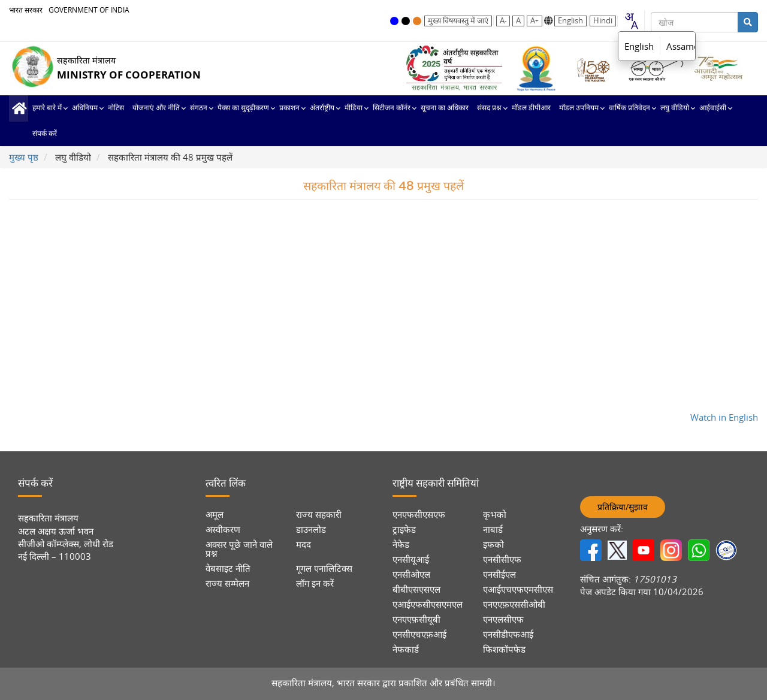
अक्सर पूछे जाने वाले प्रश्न (239, 549)
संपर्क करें (45, 134)
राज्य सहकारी (319, 515)
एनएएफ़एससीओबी (514, 604)
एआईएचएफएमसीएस (518, 589)
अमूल (215, 515)
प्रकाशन (289, 108)
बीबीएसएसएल (416, 589)
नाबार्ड (493, 529)
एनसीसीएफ (502, 559)
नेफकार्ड (406, 649)
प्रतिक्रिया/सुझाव (623, 507)
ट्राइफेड (404, 529)
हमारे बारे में (47, 108)
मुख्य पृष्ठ (19, 108)
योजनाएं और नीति (156, 108)
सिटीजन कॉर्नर (392, 108)
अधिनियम (85, 108)
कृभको (495, 515)
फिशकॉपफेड (504, 649)
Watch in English (724, 417)
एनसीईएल (499, 574)
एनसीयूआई (411, 559)
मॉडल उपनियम (579, 108)
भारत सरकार (26, 10)
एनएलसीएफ (503, 619)
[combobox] (631, 21)
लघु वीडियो (675, 108)
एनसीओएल (411, 574)
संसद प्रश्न (489, 108)
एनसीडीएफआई (508, 634)
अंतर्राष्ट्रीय (322, 108)
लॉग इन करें (315, 583)
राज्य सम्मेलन (227, 583)
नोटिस (116, 108)
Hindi (603, 21)
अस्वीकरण (223, 529)
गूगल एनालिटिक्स (324, 568)
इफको (493, 544)
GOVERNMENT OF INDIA (89, 10)
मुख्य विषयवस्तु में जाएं (458, 21)
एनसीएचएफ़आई (419, 634)
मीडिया (354, 108)
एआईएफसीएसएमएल (428, 604)
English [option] (639, 46)
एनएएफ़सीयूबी (416, 619)
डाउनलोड (311, 529)
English (570, 21)
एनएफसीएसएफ (419, 515)
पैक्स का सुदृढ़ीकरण (243, 108)
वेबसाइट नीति (228, 568)
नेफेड (401, 544)
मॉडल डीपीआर (531, 108)
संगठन (199, 108)
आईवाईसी (713, 108)
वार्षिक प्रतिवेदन (629, 108)
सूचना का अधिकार (445, 108)
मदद (304, 544)
